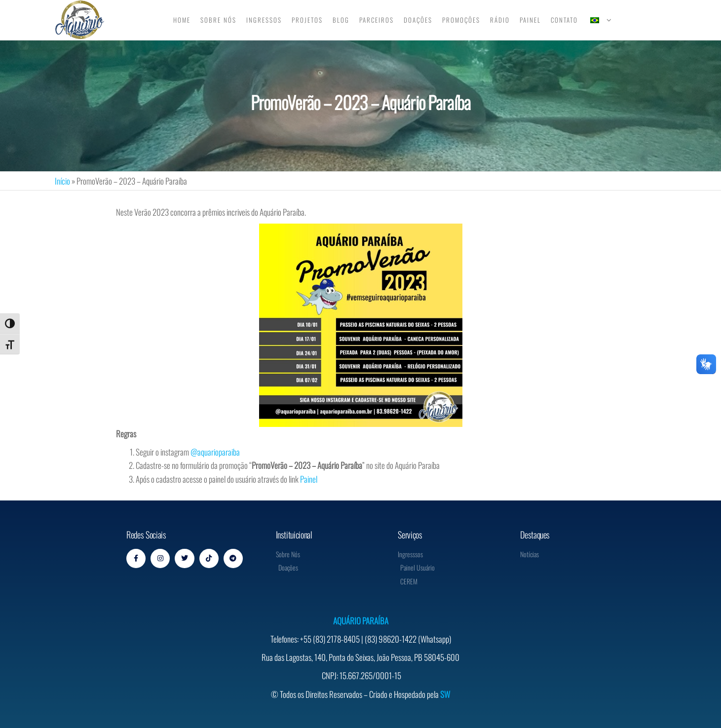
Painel (530, 20)
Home (182, 20)
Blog (341, 20)
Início (62, 181)
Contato (564, 20)
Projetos (307, 20)
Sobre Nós (218, 20)
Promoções (461, 20)
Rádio (500, 20)
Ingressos (264, 20)
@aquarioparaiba (215, 452)
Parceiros (377, 20)
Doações (418, 20)
